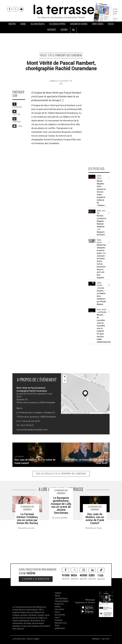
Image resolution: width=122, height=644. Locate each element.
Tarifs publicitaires (60, 627)
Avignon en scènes (79, 24)
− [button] (65, 381)
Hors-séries (98, 24)
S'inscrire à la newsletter (36, 579)
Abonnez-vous (61, 623)
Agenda (64, 30)
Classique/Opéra (57, 24)
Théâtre (12, 24)
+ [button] (65, 377)
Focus (111, 24)
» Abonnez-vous (116, 18)
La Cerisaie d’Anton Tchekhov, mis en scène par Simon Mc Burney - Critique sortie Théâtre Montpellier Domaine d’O (26, 502)
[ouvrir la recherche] (73, 30)
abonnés (66, 574)
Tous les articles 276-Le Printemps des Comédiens (61, 474)
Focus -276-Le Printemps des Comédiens (61, 56)
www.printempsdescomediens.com (32, 430)
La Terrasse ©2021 (19, 639)
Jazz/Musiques (38, 24)
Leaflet (63, 412)
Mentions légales (33, 639)
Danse (23, 24)
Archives (52, 30)
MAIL (17, 126)
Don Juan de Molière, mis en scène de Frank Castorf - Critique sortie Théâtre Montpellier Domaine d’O (94, 502)
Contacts (59, 620)
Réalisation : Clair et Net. (101, 639)
